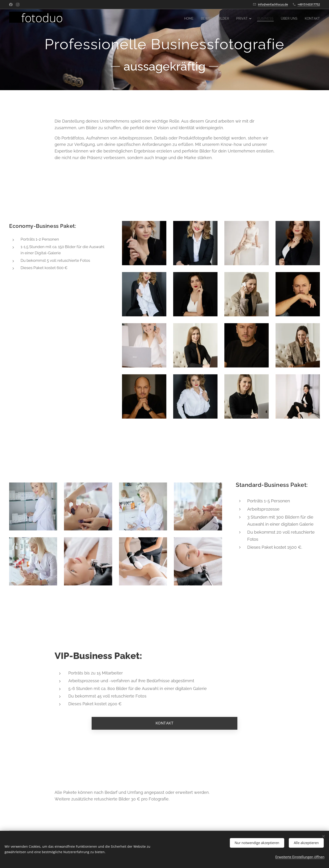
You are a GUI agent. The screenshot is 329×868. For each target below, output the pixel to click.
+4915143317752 (309, 4)
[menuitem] (183, 18)
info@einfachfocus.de (273, 4)
